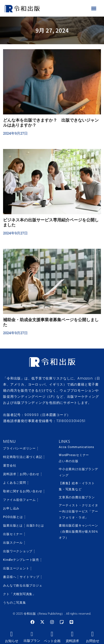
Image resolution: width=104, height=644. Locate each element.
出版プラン (32, 641)
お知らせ (12, 641)
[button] (94, 8)
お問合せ (93, 641)
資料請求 (72, 641)
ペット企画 (52, 641)
